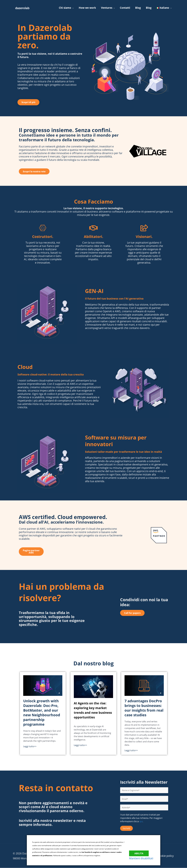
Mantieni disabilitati (143, 858)
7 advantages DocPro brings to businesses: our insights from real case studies (144, 708)
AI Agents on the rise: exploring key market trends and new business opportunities (93, 710)
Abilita (141, 852)
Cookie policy (166, 856)
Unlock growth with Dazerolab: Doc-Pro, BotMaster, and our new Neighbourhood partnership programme (42, 713)
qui (141, 821)
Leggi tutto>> (30, 747)
